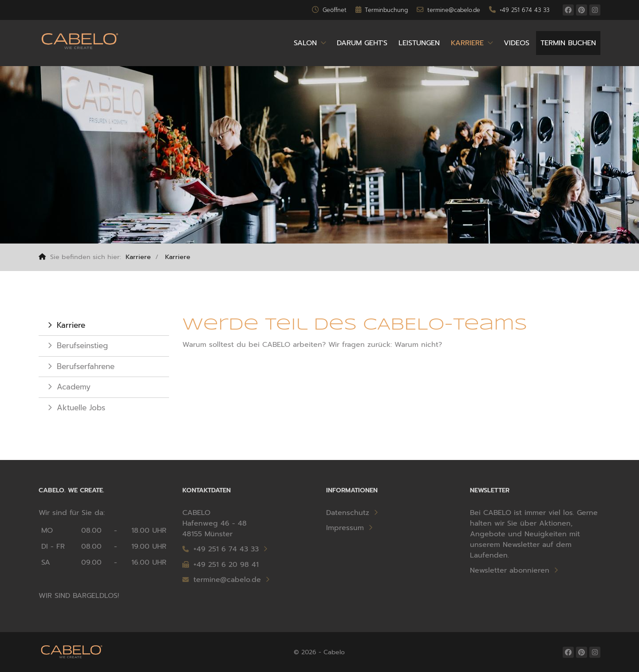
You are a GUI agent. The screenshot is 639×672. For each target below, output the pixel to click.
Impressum (345, 528)
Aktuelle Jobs (81, 408)
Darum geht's (362, 43)
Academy (74, 387)
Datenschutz (348, 513)
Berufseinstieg (82, 346)
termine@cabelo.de (222, 580)
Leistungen (419, 43)
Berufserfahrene (86, 366)
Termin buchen (568, 43)
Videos (517, 43)
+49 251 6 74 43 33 (226, 549)
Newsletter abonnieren (510, 570)
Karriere (467, 43)
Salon (305, 43)
